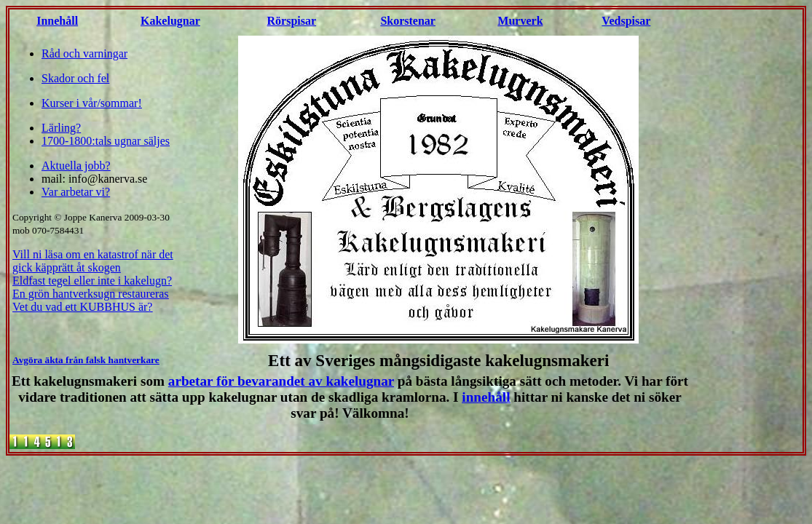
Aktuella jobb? (76, 166)
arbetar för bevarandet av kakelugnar (281, 381)
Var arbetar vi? (76, 192)
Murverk (520, 21)
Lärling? (61, 128)
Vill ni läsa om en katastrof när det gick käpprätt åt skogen (93, 261)
